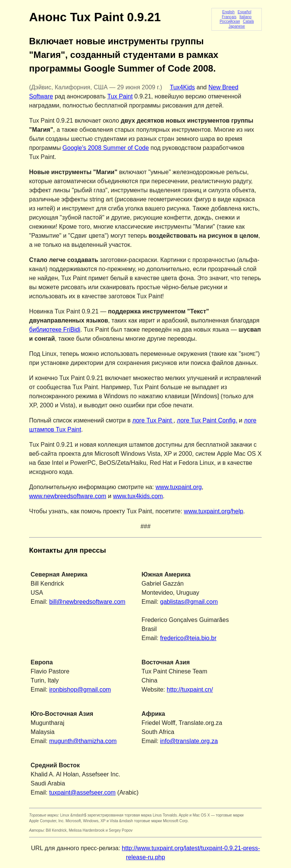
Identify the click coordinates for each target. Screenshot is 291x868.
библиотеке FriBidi (55, 330)
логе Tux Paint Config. (207, 420)
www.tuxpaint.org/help (214, 511)
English (228, 12)
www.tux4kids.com (138, 496)
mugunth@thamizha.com (83, 741)
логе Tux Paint (153, 420)
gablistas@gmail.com (189, 602)
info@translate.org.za (189, 741)
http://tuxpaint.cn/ (190, 690)
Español (244, 12)
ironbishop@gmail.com (80, 690)
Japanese (237, 26)
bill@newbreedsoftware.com (87, 602)
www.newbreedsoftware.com (68, 496)
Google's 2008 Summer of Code (106, 148)
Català (248, 21)
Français (229, 17)
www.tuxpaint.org (179, 487)
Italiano (246, 17)
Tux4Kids (182, 87)
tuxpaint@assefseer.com (82, 792)
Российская (230, 21)
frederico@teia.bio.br (189, 638)
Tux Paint (120, 96)
